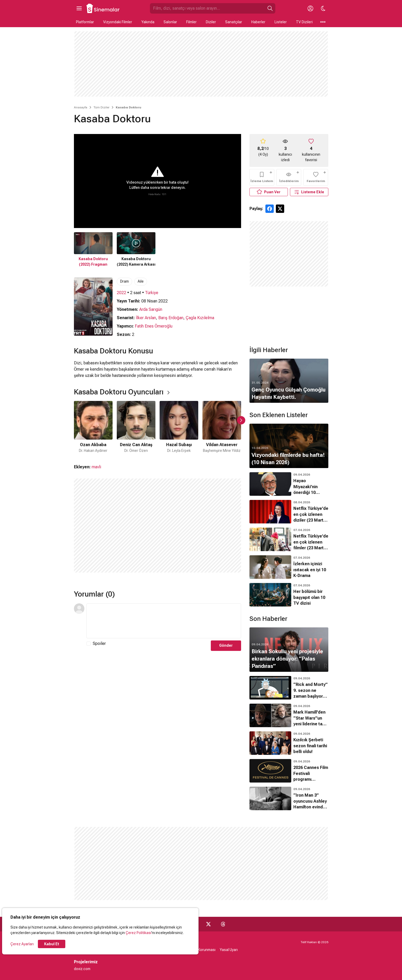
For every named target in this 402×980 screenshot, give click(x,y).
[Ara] (270, 8)
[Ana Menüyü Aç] (79, 8)
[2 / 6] (136, 427)
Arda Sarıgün (151, 309)
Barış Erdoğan (171, 318)
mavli (96, 467)
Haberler (258, 22)
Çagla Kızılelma (200, 318)
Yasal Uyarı (229, 950)
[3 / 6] (179, 427)
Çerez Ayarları (22, 944)
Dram (124, 281)
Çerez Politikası (138, 933)
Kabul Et (52, 944)
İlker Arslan (146, 318)
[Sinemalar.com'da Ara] (207, 8)
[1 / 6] (93, 427)
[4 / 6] (222, 427)
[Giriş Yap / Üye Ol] (311, 8)
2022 (121, 293)
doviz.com (82, 969)
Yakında (148, 22)
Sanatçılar (234, 22)
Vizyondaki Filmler (118, 22)
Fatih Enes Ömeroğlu (154, 326)
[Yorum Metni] (164, 621)
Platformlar (85, 22)
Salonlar (170, 22)
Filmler (191, 22)
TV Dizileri (304, 22)
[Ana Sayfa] (103, 8)
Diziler (211, 22)
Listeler (281, 22)
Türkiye (152, 293)
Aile (141, 281)
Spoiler (99, 643)
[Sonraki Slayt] (241, 420)
